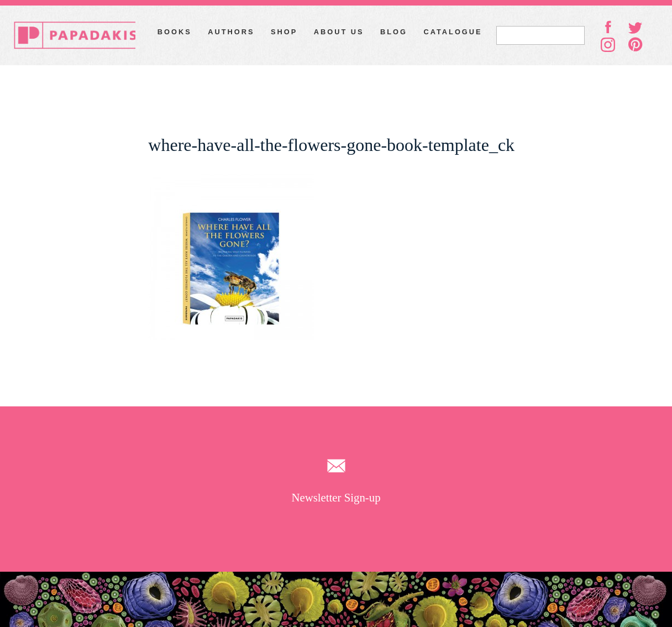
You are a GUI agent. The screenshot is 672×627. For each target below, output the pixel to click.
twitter (636, 27)
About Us (339, 32)
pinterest (636, 44)
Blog (394, 32)
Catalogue (453, 32)
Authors (231, 32)
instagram (608, 45)
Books (175, 32)
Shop (284, 32)
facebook (608, 27)
